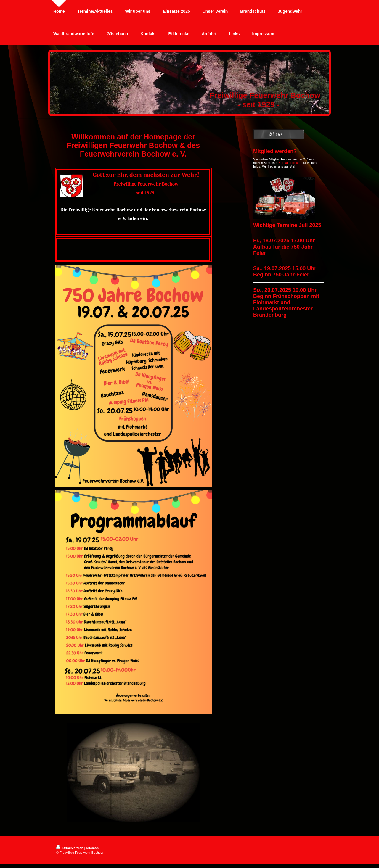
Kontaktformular (290, 163)
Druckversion (70, 848)
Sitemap (92, 848)
